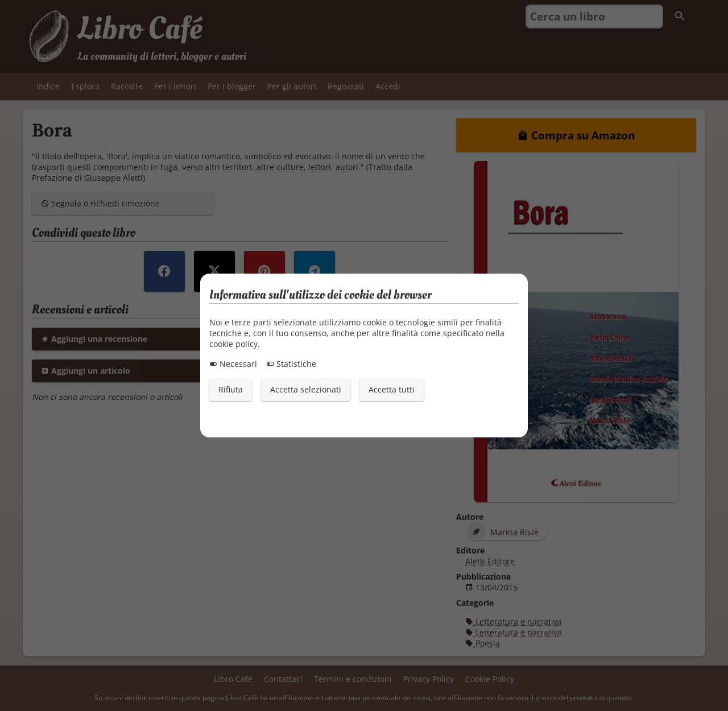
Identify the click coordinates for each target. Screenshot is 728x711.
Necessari (233, 364)
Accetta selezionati (306, 389)
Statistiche (291, 364)
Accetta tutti (392, 389)
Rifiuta (231, 389)
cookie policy (233, 344)
